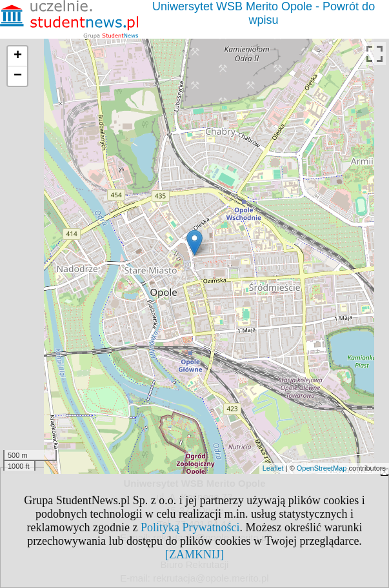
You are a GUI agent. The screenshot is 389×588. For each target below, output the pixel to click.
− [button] (18, 76)
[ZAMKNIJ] (194, 554)
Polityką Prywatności (190, 527)
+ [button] (18, 56)
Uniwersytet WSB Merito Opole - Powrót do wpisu (264, 13)
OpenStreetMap (322, 468)
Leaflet (273, 468)
